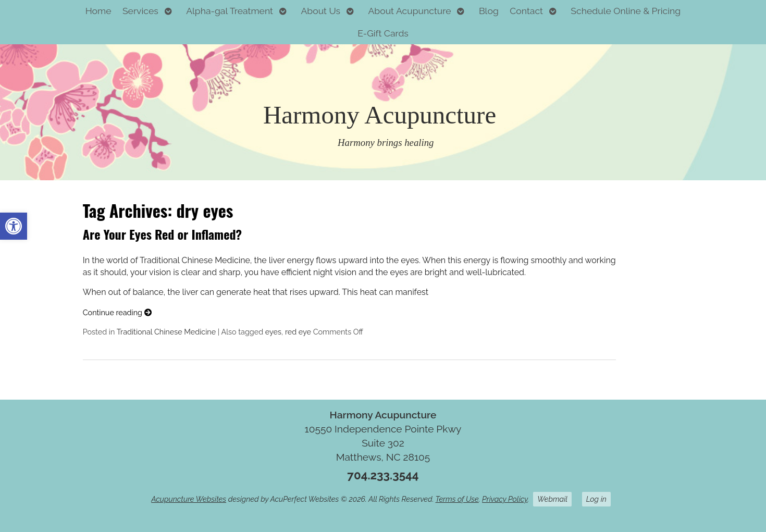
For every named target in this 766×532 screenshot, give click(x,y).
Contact (526, 11)
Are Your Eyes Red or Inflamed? (162, 234)
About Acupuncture (409, 11)
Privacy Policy (505, 499)
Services (140, 11)
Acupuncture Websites (189, 499)
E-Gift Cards (383, 33)
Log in (596, 499)
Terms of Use (457, 499)
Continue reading (117, 312)
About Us (320, 11)
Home (98, 11)
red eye (298, 332)
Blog (489, 11)
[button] (14, 226)
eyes (273, 332)
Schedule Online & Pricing (626, 11)
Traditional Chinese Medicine (166, 332)
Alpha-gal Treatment (230, 11)
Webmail (552, 499)
